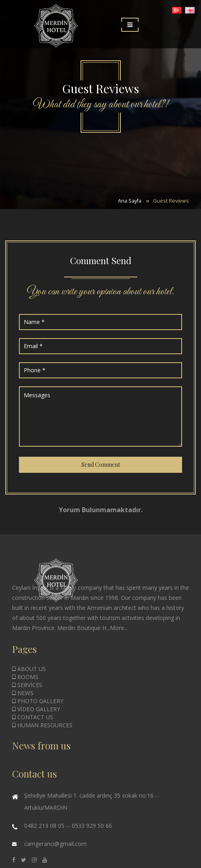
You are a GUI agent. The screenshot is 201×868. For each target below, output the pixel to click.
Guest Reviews (171, 201)
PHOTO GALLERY (38, 701)
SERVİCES (27, 685)
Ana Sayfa (130, 201)
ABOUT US (29, 669)
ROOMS (25, 677)
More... (119, 628)
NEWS (23, 693)
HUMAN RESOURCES (42, 725)
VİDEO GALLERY (36, 709)
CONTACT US (33, 717)
